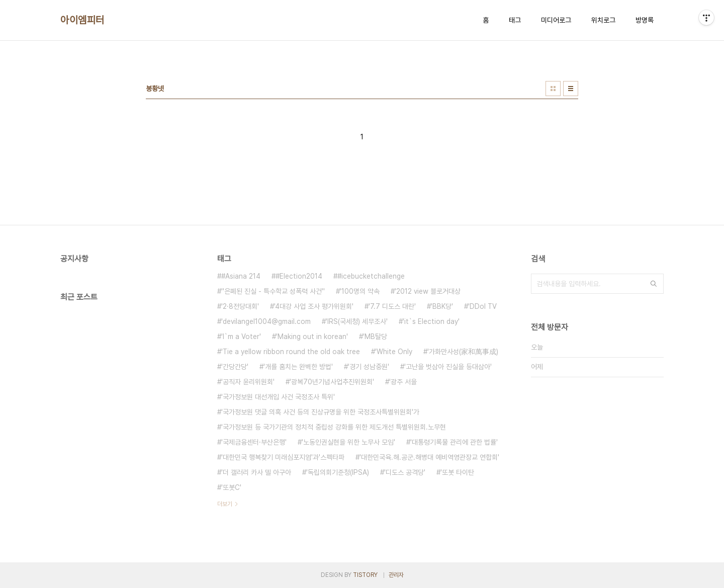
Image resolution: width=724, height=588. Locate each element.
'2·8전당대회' (240, 306)
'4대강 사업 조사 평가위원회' (314, 306)
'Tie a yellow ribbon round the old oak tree (291, 352)
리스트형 (571, 89)
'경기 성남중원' (369, 367)
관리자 (396, 575)
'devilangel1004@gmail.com (266, 321)
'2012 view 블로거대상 (428, 291)
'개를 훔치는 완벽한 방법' (298, 367)
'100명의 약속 (360, 291)
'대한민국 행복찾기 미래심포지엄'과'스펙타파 (283, 457)
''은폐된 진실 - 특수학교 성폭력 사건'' (273, 291)
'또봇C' (231, 487)
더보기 (225, 504)
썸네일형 (553, 89)
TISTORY (365, 575)
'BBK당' (442, 306)
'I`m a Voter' (241, 337)
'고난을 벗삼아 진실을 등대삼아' (448, 367)
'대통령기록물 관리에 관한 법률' (454, 442)
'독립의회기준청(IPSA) (338, 472)
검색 (654, 284)
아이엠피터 (82, 20)
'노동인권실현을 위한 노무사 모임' (348, 442)
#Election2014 (299, 276)
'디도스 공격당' (405, 472)
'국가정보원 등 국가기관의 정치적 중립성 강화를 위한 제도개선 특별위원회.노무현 (334, 427)
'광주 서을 (403, 382)
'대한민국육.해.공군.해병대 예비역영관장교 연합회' (429, 457)
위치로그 (603, 20)
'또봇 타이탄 (457, 472)
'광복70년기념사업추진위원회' (332, 382)
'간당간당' (235, 367)
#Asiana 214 (241, 276)
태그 (515, 20)
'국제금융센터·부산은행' (254, 442)
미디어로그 (556, 20)
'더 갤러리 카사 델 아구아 (256, 472)
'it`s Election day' (431, 321)
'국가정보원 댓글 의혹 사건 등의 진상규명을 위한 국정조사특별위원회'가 (320, 412)
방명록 (645, 20)
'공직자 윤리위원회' (248, 382)
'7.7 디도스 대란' (392, 306)
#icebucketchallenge (371, 276)
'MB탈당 (375, 337)
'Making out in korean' (312, 337)
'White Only (394, 352)
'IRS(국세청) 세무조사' (357, 321)
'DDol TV (482, 306)
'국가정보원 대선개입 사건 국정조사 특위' (278, 397)
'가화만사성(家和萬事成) (463, 352)
